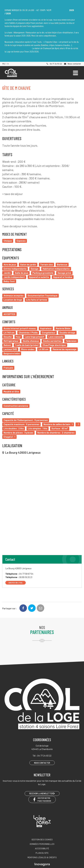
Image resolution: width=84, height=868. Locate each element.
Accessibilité (42, 848)
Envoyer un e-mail (16, 583)
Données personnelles (42, 844)
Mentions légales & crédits (42, 857)
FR (3, 64)
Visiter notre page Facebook (42, 799)
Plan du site (42, 853)
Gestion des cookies (42, 839)
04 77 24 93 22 (54, 64)
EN (8, 64)
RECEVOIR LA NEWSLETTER (42, 793)
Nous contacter (72, 64)
